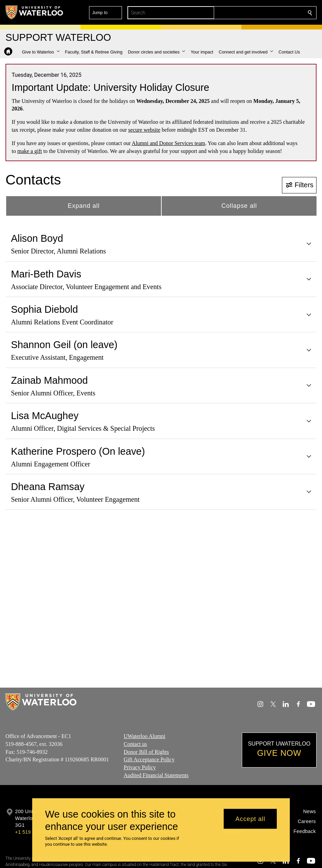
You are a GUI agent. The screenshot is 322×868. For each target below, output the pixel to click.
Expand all (84, 206)
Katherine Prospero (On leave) (78, 451)
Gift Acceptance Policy (149, 759)
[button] (260, 13)
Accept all (250, 819)
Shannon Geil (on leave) (64, 345)
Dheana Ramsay (48, 487)
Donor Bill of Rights (146, 752)
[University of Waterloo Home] (35, 12)
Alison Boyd (37, 238)
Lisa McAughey (45, 416)
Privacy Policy (140, 767)
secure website (144, 130)
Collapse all (239, 206)
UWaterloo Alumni (145, 736)
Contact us (135, 744)
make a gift (29, 151)
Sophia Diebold (45, 309)
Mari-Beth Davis (46, 274)
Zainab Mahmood (49, 380)
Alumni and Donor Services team (169, 143)
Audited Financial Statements (156, 775)
